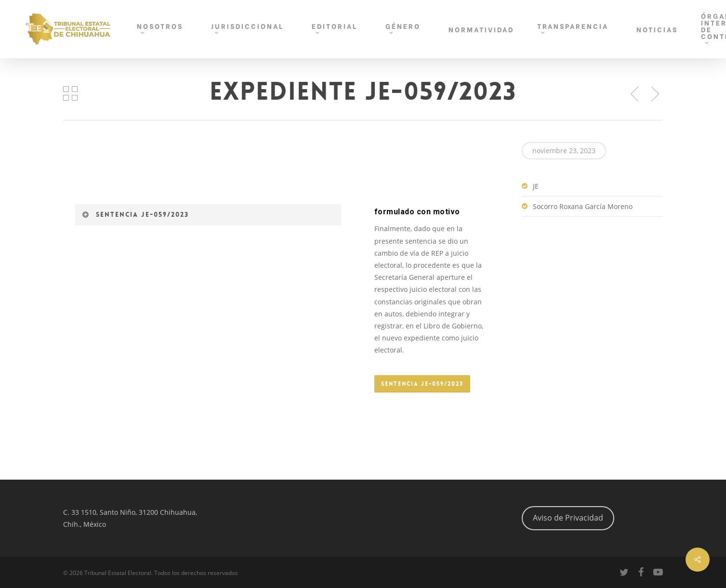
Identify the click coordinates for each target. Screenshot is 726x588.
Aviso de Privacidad (568, 518)
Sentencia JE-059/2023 (135, 214)
